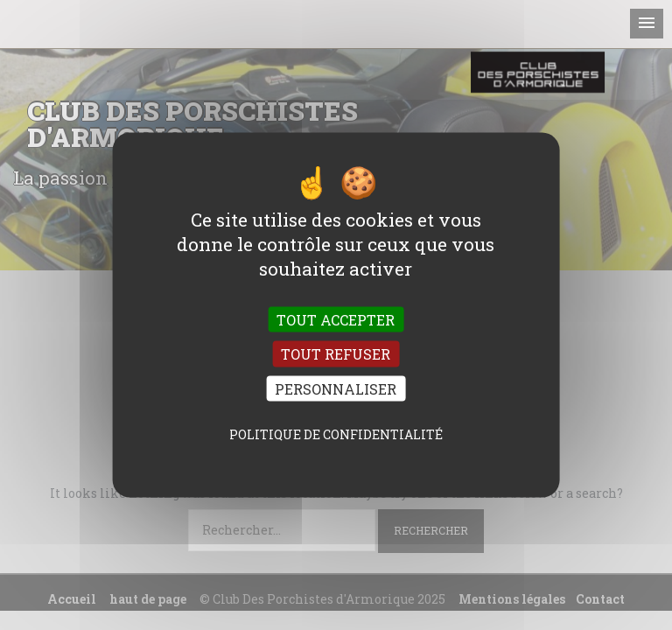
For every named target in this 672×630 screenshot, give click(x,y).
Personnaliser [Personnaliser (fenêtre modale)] (336, 388)
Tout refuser (336, 354)
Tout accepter (336, 320)
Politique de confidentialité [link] (336, 434)
